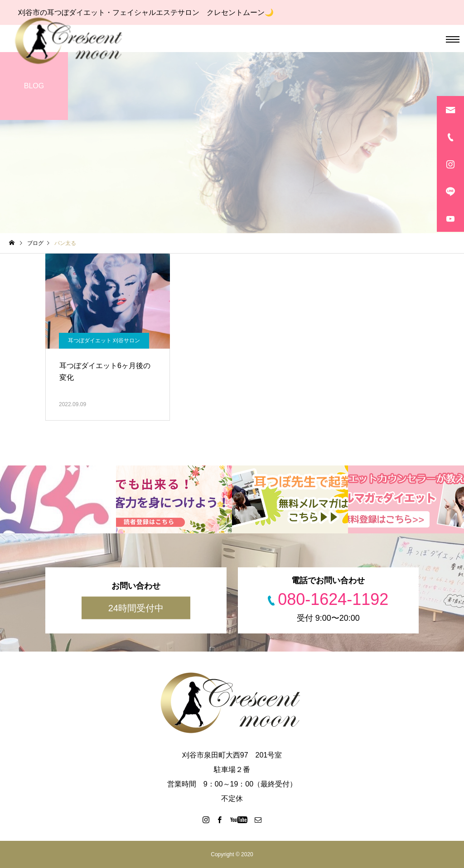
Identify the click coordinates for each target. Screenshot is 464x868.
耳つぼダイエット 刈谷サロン (104, 340)
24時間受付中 (136, 608)
